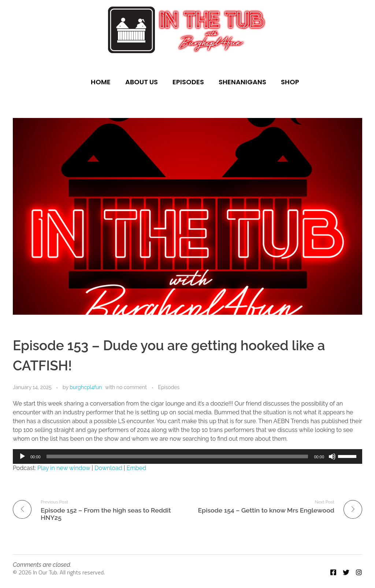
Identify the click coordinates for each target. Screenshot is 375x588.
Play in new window (64, 468)
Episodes (169, 387)
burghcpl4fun (86, 387)
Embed (137, 468)
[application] (187, 456)
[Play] (22, 456)
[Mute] (332, 456)
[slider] (177, 456)
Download (108, 468)
